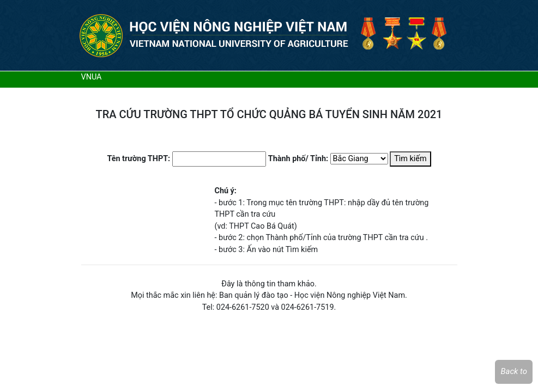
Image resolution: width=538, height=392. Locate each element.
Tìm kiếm (410, 159)
